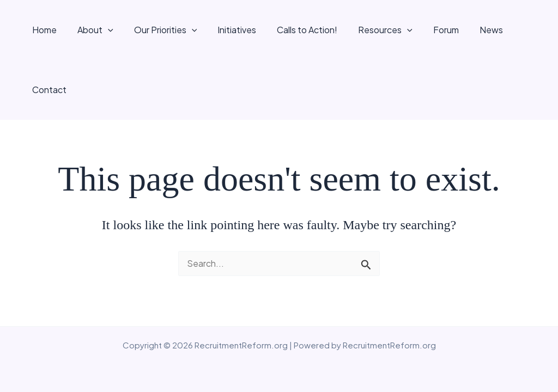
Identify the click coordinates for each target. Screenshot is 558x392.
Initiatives (233, 30)
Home (51, 30)
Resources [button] (375, 30)
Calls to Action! (301, 30)
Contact (521, 30)
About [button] (99, 30)
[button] (111, 30)
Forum (433, 30)
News (475, 30)
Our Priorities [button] (166, 30)
